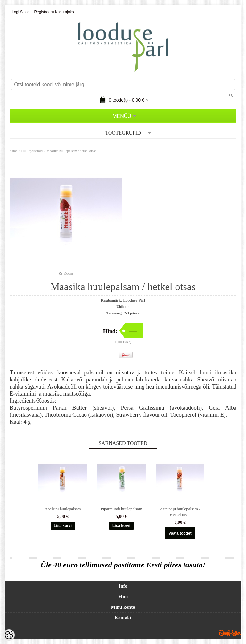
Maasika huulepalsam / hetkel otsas (71, 151)
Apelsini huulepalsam (63, 509)
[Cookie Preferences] (9, 635)
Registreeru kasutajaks (54, 12)
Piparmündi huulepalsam (121, 509)
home (13, 151)
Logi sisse (21, 12)
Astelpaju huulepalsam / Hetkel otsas (180, 512)
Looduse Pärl (134, 300)
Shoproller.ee (230, 633)
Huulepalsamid (32, 151)
